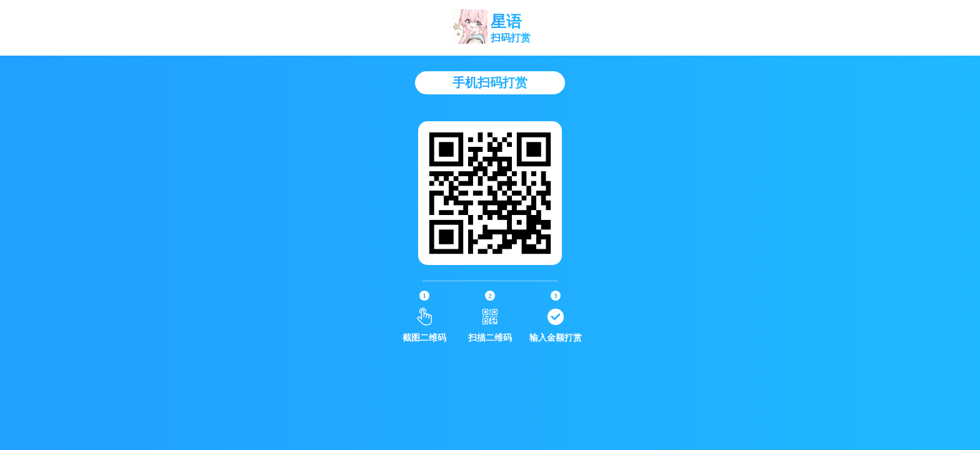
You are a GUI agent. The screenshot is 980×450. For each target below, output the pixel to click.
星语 (506, 22)
